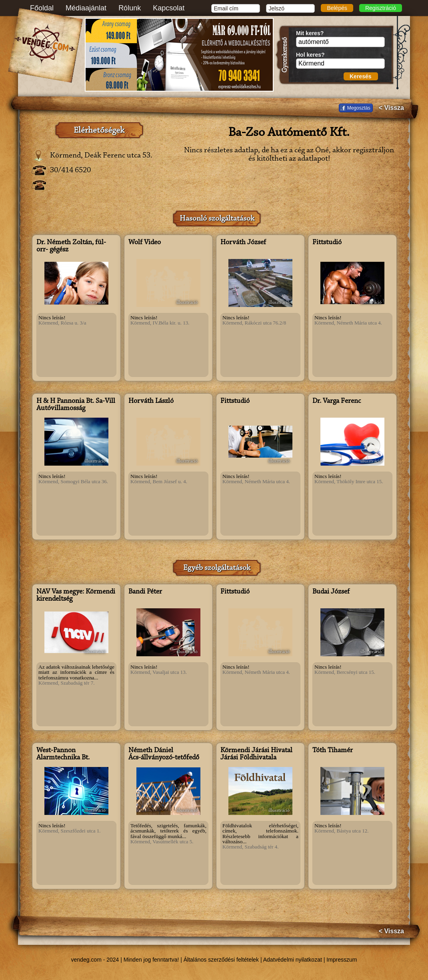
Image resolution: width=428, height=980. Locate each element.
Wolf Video (145, 243)
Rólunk (130, 8)
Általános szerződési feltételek (221, 960)
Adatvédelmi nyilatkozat (293, 960)
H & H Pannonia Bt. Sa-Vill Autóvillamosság (76, 405)
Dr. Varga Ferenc (337, 401)
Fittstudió (327, 243)
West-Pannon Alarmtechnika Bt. (63, 754)
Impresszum (342, 960)
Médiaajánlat (86, 8)
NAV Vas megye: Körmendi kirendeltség (76, 596)
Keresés (361, 76)
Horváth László (151, 401)
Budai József (331, 592)
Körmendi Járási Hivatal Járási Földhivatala (256, 754)
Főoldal (42, 8)
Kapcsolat (169, 8)
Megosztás (359, 108)
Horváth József (243, 243)
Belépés (337, 8)
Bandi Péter (145, 592)
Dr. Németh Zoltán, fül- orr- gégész (71, 246)
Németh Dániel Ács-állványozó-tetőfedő (164, 754)
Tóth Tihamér (333, 751)
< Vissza (391, 108)
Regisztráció (381, 8)
